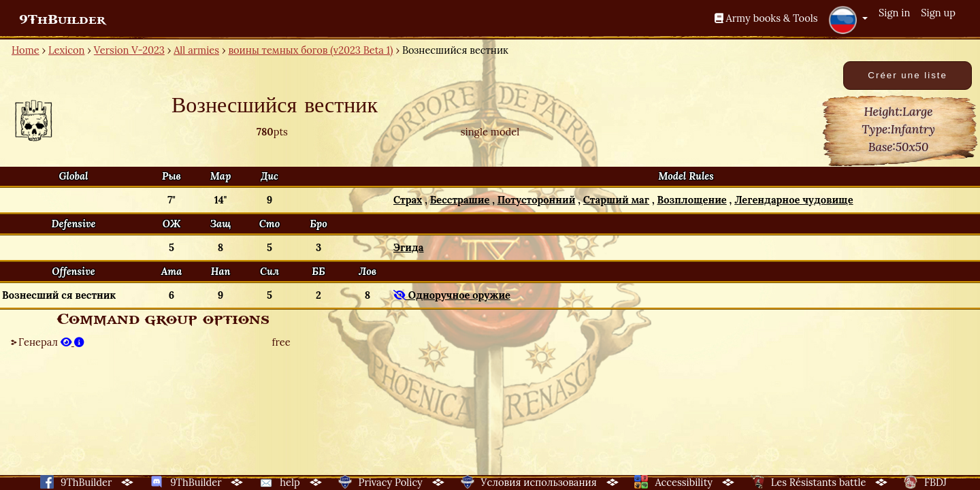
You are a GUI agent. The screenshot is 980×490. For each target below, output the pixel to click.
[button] (848, 20)
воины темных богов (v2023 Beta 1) (310, 50)
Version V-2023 (129, 50)
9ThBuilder (62, 20)
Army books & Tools (766, 18)
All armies (196, 50)
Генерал (51, 342)
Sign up (938, 13)
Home (26, 50)
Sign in (894, 13)
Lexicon (66, 50)
